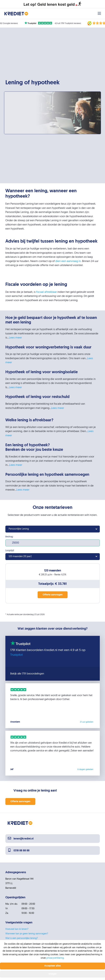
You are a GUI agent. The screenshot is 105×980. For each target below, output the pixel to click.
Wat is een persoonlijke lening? (22, 938)
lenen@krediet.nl (21, 839)
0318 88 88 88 (19, 851)
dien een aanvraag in (68, 261)
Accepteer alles (53, 966)
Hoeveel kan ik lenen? (17, 929)
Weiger (53, 974)
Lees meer (15, 338)
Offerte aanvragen (20, 802)
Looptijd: (10, 551)
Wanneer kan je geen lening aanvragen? (27, 934)
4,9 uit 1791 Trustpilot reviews (68, 23)
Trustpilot (17, 655)
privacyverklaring (55, 958)
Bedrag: (9, 537)
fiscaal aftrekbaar (46, 292)
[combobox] (53, 529)
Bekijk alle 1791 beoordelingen (27, 674)
